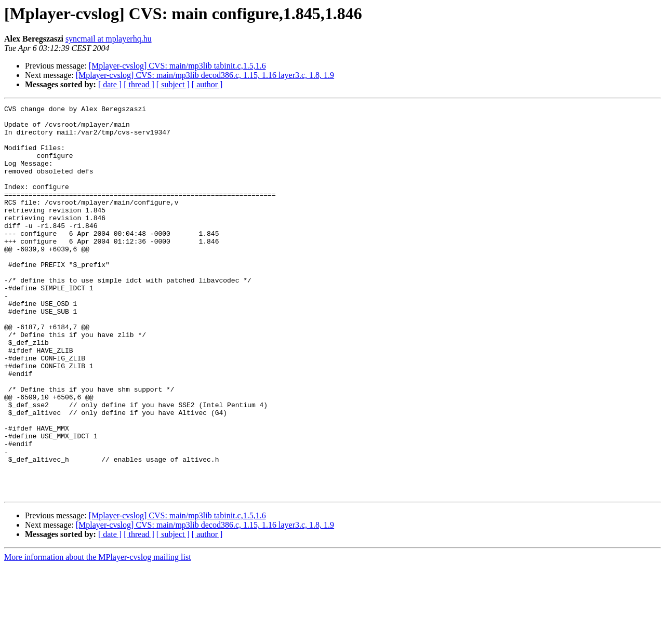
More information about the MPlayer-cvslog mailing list (98, 635)
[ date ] (110, 84)
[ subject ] (173, 84)
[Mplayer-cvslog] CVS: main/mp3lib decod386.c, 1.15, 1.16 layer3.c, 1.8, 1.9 (205, 75)
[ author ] (207, 84)
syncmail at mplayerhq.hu (109, 39)
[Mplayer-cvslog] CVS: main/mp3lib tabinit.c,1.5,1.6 (177, 66)
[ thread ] (139, 84)
